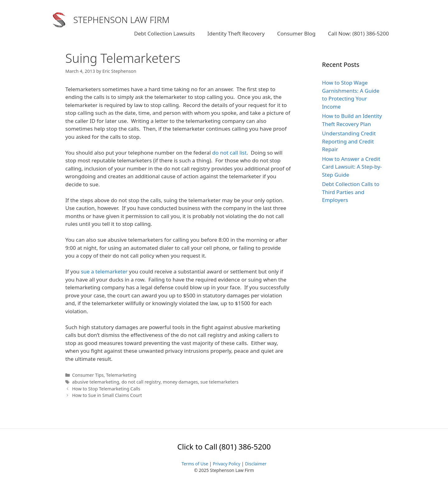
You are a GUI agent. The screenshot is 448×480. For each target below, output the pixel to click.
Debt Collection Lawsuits (164, 33)
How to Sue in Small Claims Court (107, 395)
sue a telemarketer (104, 271)
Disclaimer (256, 464)
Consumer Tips (88, 375)
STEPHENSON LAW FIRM (122, 20)
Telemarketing (121, 375)
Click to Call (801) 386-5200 (224, 447)
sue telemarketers (219, 382)
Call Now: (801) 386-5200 (358, 33)
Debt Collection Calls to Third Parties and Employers (351, 192)
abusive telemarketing (96, 382)
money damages (181, 382)
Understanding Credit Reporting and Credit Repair (349, 141)
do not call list (229, 153)
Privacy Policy (226, 464)
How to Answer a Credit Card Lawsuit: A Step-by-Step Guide (352, 167)
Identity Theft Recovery (236, 33)
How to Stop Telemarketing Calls (106, 389)
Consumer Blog (296, 33)
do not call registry (141, 382)
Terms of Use (195, 464)
